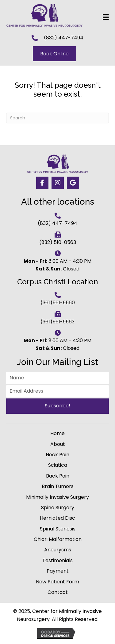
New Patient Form (57, 582)
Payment (58, 571)
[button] (42, 183)
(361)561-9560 (58, 303)
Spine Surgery (58, 508)
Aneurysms (58, 550)
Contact (58, 592)
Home (57, 433)
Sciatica (58, 465)
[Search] (57, 118)
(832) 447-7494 (64, 38)
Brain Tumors (58, 486)
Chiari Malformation (58, 539)
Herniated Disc (57, 518)
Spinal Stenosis (58, 529)
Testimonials (57, 560)
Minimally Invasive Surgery (57, 497)
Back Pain (58, 476)
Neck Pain (57, 455)
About (58, 444)
